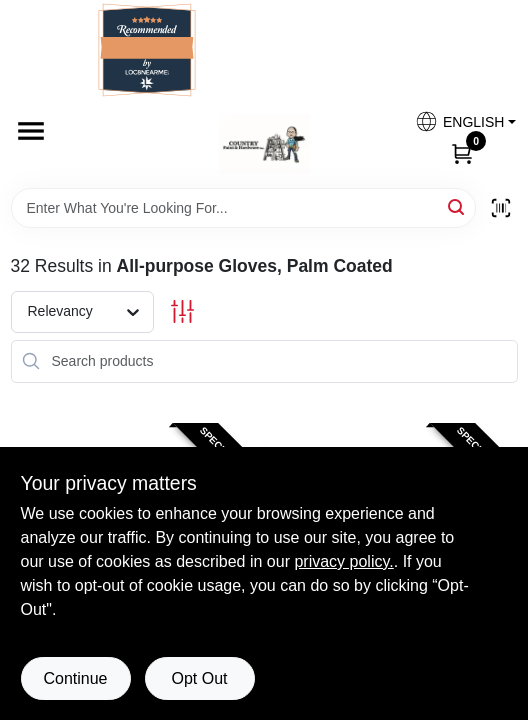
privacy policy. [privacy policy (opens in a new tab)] (343, 561)
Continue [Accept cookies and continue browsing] (75, 678)
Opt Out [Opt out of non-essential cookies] (199, 678)
